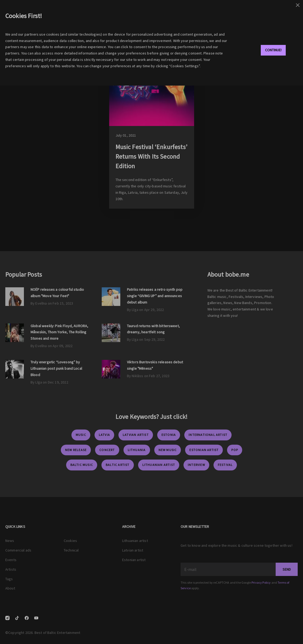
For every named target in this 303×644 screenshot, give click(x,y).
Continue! (273, 50)
